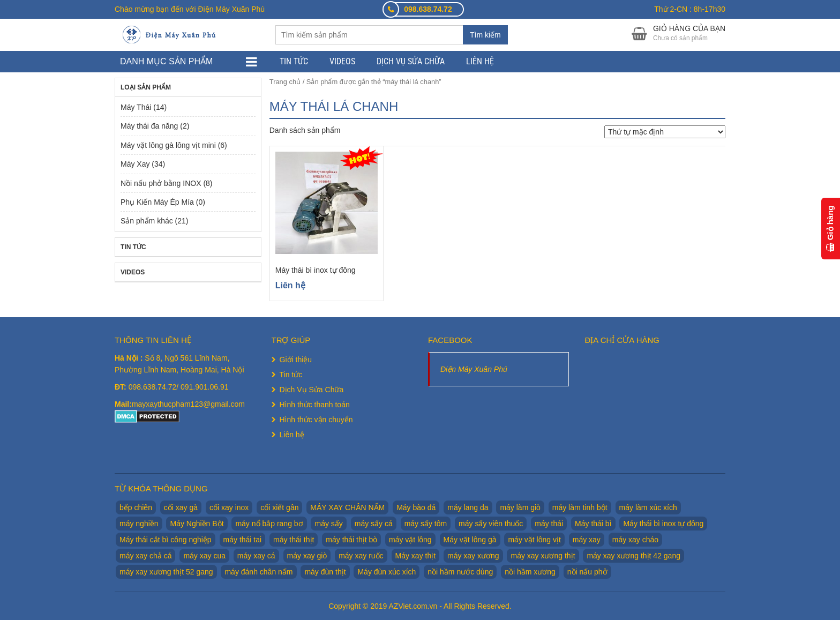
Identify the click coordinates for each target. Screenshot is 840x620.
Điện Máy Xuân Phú (474, 369)
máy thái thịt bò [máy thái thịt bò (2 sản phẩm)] (351, 540)
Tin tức (294, 61)
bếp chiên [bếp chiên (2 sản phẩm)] (136, 507)
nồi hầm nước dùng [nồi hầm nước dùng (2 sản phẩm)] (460, 572)
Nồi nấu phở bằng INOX (161, 183)
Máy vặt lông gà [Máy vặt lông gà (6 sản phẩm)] (470, 540)
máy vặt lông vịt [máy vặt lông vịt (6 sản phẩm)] (534, 540)
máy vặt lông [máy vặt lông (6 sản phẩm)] (410, 540)
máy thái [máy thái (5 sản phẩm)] (549, 524)
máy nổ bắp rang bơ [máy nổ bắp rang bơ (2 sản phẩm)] (269, 524)
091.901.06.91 (205, 387)
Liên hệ (480, 61)
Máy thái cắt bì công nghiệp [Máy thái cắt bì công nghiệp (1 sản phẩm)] (166, 540)
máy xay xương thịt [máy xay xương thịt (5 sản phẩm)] (543, 556)
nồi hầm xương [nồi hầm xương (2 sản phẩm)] (530, 572)
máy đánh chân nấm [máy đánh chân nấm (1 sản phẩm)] (258, 572)
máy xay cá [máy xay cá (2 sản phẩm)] (256, 556)
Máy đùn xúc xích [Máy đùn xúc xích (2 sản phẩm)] (387, 572)
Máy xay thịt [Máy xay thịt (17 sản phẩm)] (416, 556)
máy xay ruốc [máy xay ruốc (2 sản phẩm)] (361, 556)
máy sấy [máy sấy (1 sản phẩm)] (328, 524)
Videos (342, 61)
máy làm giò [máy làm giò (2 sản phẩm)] (520, 507)
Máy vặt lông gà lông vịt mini (168, 145)
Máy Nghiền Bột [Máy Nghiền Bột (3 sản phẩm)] (197, 524)
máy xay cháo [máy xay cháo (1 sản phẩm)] (635, 540)
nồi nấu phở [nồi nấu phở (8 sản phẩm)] (587, 572)
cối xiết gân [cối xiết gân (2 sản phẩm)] (279, 507)
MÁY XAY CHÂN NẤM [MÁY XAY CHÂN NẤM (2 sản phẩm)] (347, 507)
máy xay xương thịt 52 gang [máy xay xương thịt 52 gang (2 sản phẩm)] (166, 572)
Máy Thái (136, 107)
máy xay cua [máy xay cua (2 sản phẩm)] (204, 556)
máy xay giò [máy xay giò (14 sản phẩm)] (307, 556)
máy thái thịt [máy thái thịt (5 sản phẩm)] (294, 540)
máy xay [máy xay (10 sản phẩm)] (587, 540)
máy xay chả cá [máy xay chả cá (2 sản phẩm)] (145, 556)
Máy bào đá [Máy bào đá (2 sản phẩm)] (416, 507)
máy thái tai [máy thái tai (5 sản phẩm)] (243, 540)
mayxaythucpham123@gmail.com (188, 404)
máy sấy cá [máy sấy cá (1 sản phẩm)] (374, 524)
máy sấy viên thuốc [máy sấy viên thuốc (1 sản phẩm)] (491, 524)
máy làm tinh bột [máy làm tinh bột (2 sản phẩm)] (580, 507)
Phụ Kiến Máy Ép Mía (157, 202)
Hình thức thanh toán (315, 405)
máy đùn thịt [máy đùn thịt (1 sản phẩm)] (325, 572)
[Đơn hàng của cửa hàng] (665, 132)
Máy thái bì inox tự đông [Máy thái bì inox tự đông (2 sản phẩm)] (663, 524)
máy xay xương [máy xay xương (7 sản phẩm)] (473, 556)
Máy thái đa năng (149, 126)
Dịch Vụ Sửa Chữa (411, 61)
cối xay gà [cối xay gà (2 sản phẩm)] (181, 507)
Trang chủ (285, 82)
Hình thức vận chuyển (316, 420)
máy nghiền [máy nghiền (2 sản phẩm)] (139, 524)
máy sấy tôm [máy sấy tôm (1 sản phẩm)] (426, 524)
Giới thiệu (296, 360)
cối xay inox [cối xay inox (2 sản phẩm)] (229, 507)
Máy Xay (135, 164)
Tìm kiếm (485, 35)
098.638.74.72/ (155, 387)
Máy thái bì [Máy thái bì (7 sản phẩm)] (593, 524)
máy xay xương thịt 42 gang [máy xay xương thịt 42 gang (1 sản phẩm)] (633, 556)
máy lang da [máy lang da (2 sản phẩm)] (468, 507)
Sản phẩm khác (147, 221)
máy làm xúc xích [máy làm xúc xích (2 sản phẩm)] (648, 507)
